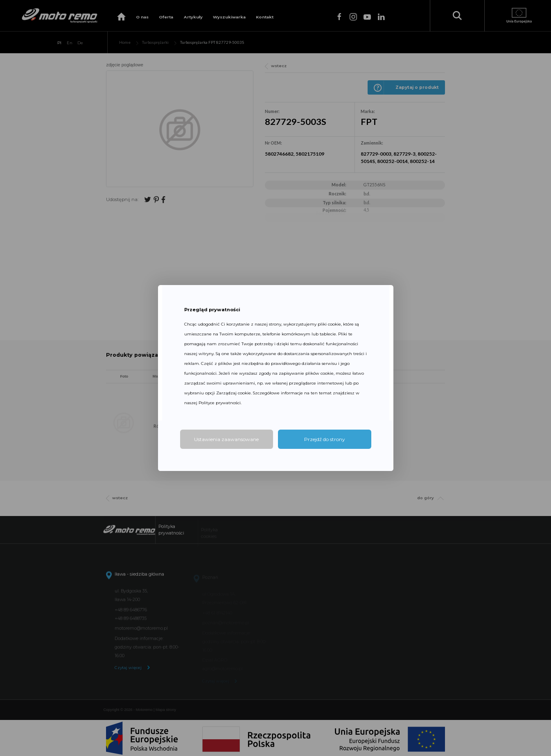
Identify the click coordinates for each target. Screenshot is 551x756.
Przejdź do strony (325, 439)
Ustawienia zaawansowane (226, 439)
